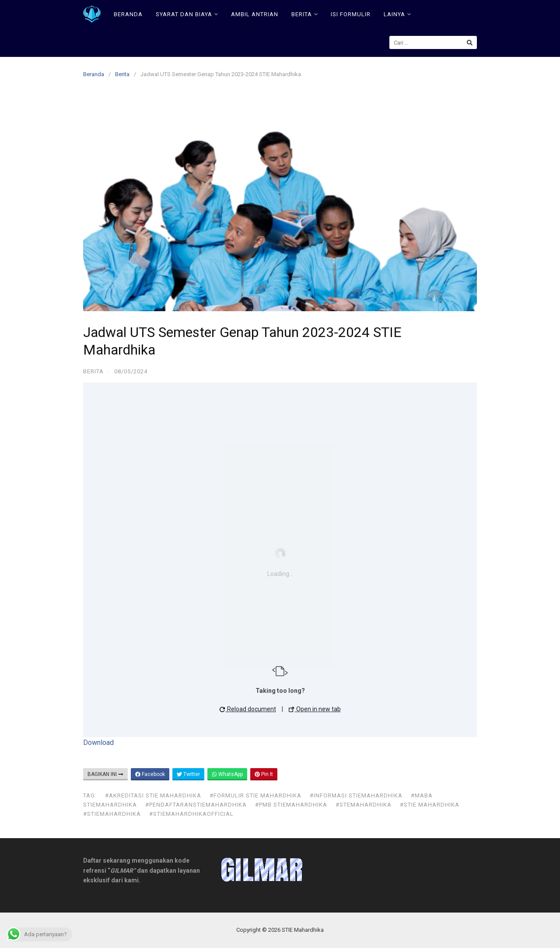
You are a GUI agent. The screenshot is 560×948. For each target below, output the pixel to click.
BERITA (304, 14)
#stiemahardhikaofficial (191, 814)
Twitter (188, 774)
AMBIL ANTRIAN (255, 14)
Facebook (150, 774)
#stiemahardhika (112, 814)
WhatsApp (227, 774)
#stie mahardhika (430, 805)
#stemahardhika (364, 805)
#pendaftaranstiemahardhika (196, 805)
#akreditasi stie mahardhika (153, 795)
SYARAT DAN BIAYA (187, 14)
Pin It (264, 774)
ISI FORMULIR (351, 14)
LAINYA (397, 14)
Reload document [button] (248, 709)
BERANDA (128, 14)
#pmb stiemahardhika (291, 805)
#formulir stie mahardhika (255, 795)
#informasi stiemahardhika (356, 795)
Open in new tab (315, 709)
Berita (122, 74)
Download (98, 743)
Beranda (94, 74)
